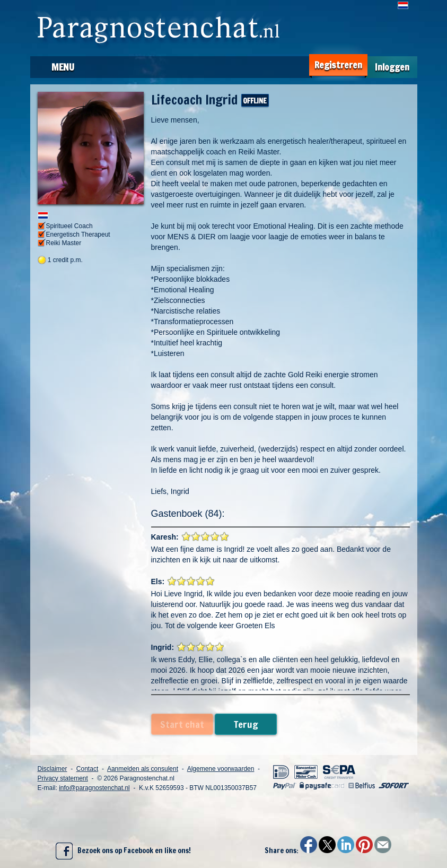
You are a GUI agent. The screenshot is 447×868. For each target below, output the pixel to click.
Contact (87, 769)
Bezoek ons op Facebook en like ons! (123, 851)
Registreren (338, 65)
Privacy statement (63, 778)
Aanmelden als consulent (143, 769)
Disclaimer (52, 769)
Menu (63, 67)
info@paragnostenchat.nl (94, 788)
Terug (246, 724)
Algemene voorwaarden (221, 769)
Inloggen (392, 67)
